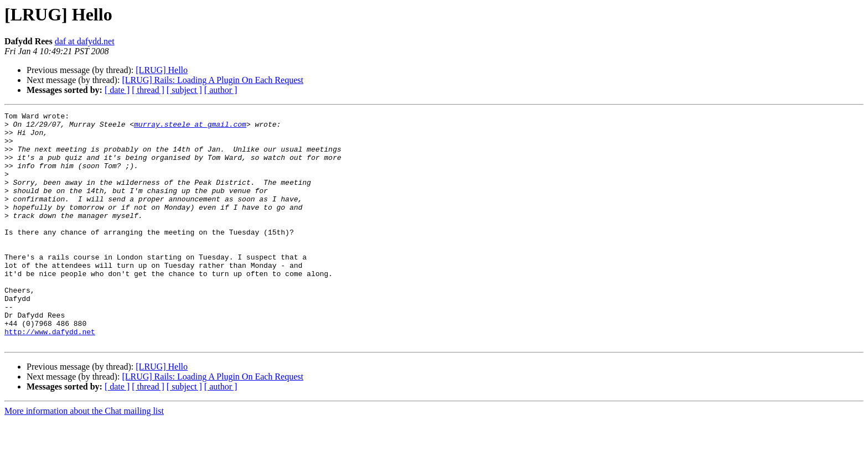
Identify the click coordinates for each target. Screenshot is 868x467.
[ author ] (221, 90)
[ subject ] (184, 90)
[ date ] (117, 90)
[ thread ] (148, 90)
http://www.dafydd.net (50, 376)
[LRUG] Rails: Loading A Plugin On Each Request (213, 80)
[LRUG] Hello (162, 70)
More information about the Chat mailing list (84, 457)
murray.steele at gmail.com (190, 127)
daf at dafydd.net (85, 41)
